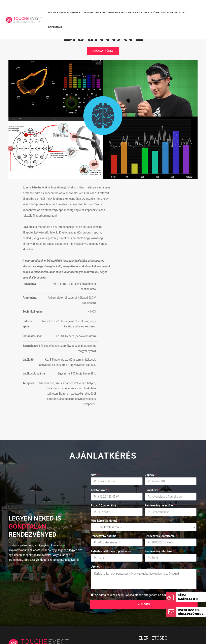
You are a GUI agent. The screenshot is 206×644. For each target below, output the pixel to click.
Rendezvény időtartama (161, 467)
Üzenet (96, 498)
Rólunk (53, 7)
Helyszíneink (169, 7)
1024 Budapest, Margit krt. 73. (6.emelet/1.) (163, 583)
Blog (182, 7)
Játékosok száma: (129, 293)
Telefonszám (100, 421)
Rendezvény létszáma (160, 482)
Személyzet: (130, 258)
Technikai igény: (133, 218)
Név (94, 406)
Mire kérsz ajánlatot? (105, 452)
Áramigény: (130, 205)
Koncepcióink (150, 7)
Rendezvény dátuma (105, 467)
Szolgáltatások (70, 7)
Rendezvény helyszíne (160, 437)
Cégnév (151, 406)
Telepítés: (129, 306)
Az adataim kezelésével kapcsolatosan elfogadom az (144, 526)
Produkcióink (131, 7)
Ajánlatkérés (103, 54)
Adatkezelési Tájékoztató (133, 618)
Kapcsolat (55, 22)
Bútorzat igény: (128, 231)
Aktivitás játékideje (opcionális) (111, 482)
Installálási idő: (129, 246)
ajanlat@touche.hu (156, 602)
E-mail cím (153, 421)
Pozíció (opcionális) (103, 437)
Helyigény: (129, 191)
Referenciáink (92, 7)
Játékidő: (128, 272)
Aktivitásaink (111, 7)
